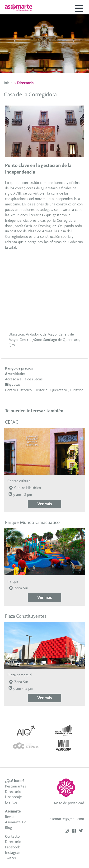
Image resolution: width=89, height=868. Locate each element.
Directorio (25, 83)
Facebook (12, 847)
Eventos (11, 802)
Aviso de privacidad (69, 803)
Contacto (12, 836)
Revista (11, 817)
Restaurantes (16, 786)
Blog (8, 828)
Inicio (8, 83)
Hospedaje (13, 797)
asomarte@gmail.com (67, 819)
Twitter (11, 858)
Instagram (13, 853)
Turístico (77, 390)
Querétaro (59, 390)
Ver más (45, 504)
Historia (41, 390)
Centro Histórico (18, 390)
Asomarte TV (15, 822)
